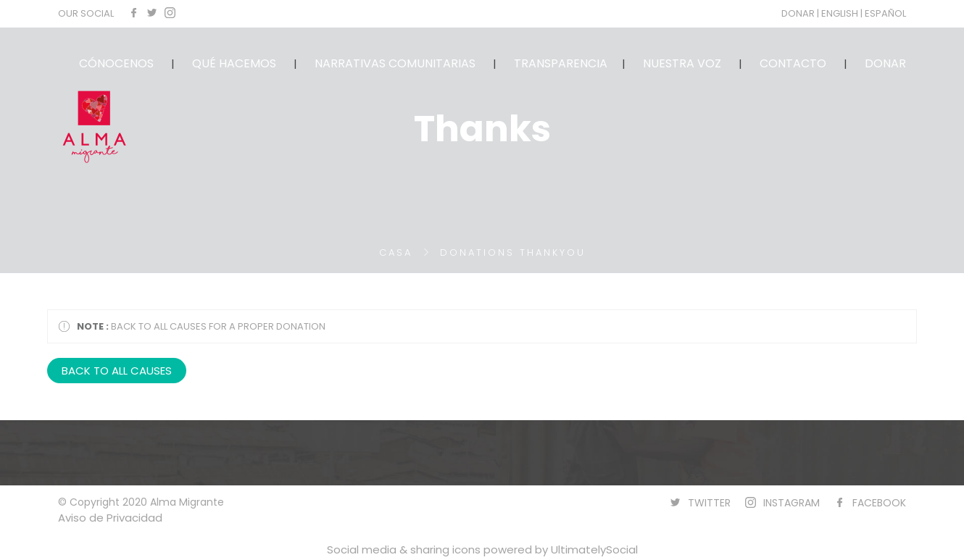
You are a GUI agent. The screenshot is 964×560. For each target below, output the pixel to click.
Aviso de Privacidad (110, 518)
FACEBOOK (879, 503)
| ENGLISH (839, 13)
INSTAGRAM (791, 503)
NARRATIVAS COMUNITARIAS (395, 63)
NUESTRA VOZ (682, 63)
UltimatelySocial (594, 549)
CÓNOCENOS (116, 63)
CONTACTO (793, 63)
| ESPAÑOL (883, 13)
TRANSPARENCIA (561, 63)
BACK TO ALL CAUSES (117, 371)
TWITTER (709, 503)
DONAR (799, 13)
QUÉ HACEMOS (234, 63)
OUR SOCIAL (86, 13)
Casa (396, 252)
